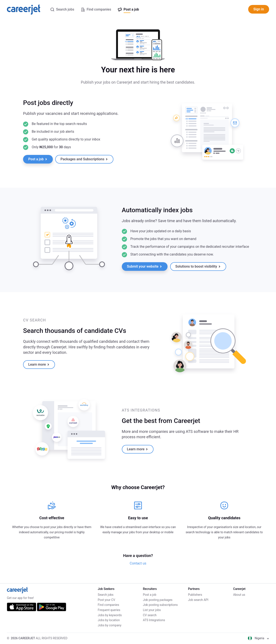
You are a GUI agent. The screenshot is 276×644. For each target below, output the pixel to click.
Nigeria (258, 638)
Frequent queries (109, 610)
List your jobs (152, 610)
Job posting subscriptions (160, 605)
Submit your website (144, 266)
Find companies (108, 605)
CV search (150, 615)
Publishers (195, 595)
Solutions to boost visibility (198, 266)
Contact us (138, 563)
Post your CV (106, 600)
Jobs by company (110, 625)
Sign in (259, 9)
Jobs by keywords (110, 615)
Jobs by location (109, 620)
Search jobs (106, 595)
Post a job (38, 159)
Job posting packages (158, 600)
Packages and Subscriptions (84, 159)
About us (239, 595)
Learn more (39, 364)
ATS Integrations (154, 620)
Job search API (198, 600)
